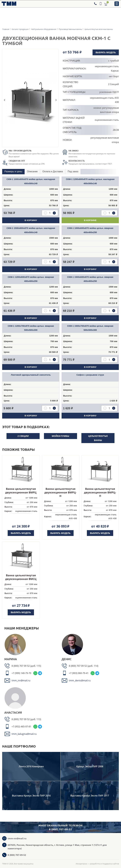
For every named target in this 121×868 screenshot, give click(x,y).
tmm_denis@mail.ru (80, 680)
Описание (32, 171)
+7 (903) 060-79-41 (79, 673)
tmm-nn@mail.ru (17, 838)
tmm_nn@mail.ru (21, 680)
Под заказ (73, 171)
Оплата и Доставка (53, 171)
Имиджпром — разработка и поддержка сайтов (97, 864)
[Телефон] (96, 4)
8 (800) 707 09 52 (21, 666)
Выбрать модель (106, 52)
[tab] (13, 172)
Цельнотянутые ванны (98, 438)
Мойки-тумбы (61, 436)
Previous (4, 100)
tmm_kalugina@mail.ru (24, 734)
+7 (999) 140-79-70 (21, 673)
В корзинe (90, 220)
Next (56, 100)
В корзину (31, 220)
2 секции (23, 436)
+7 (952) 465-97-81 (21, 727)
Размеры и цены (13, 171)
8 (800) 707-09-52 (17, 855)
